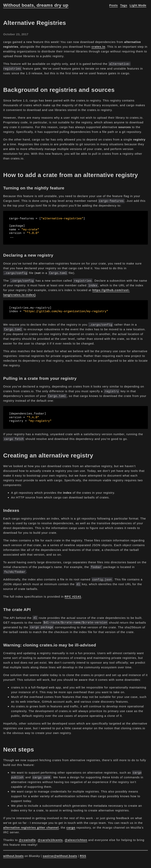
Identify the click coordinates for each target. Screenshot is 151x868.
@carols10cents (50, 838)
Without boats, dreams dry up (36, 5)
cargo (71, 825)
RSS (83, 854)
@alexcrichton (76, 838)
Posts (114, 5)
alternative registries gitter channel (31, 825)
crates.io (98, 47)
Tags (124, 5)
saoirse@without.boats (60, 854)
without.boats (13, 854)
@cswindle (27, 838)
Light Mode (138, 5)
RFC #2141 (73, 594)
